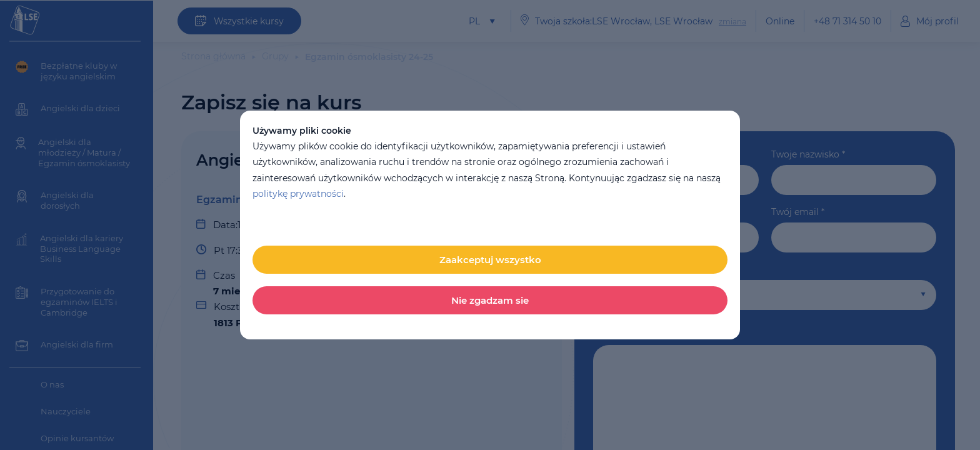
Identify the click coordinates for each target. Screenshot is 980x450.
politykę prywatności (298, 194)
